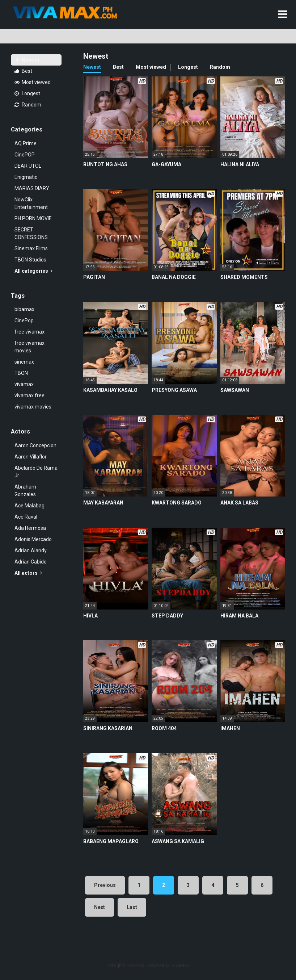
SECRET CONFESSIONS (31, 233)
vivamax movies (33, 407)
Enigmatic (26, 177)
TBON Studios (30, 260)
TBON (21, 373)
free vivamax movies (29, 347)
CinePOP (25, 155)
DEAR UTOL (28, 166)
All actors (28, 573)
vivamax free (29, 395)
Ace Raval (26, 517)
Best (23, 71)
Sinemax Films (31, 248)
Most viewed (33, 82)
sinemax (24, 362)
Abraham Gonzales (25, 491)
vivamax (24, 384)
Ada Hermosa (30, 528)
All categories (33, 271)
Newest (27, 60)
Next (100, 907)
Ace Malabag (29, 506)
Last (132, 907)
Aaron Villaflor (31, 457)
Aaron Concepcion (35, 445)
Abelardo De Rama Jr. (36, 472)
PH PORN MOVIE (33, 218)
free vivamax (29, 332)
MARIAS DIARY (32, 188)
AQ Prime (26, 143)
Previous (105, 885)
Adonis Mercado (33, 539)
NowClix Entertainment (31, 203)
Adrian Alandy (31, 550)
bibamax (24, 309)
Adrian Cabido (31, 562)
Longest (27, 93)
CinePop (24, 321)
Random (28, 105)
